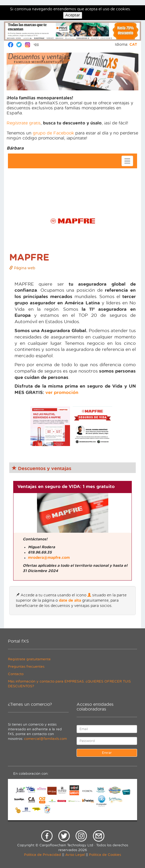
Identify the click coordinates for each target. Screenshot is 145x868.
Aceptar (73, 15)
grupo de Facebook (53, 133)
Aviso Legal (75, 855)
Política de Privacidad (43, 855)
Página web (22, 268)
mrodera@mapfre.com (49, 558)
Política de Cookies (105, 855)
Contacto (16, 674)
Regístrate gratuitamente (29, 659)
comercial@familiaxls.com (45, 739)
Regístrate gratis (24, 123)
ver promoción (62, 393)
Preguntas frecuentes (26, 667)
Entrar (107, 753)
